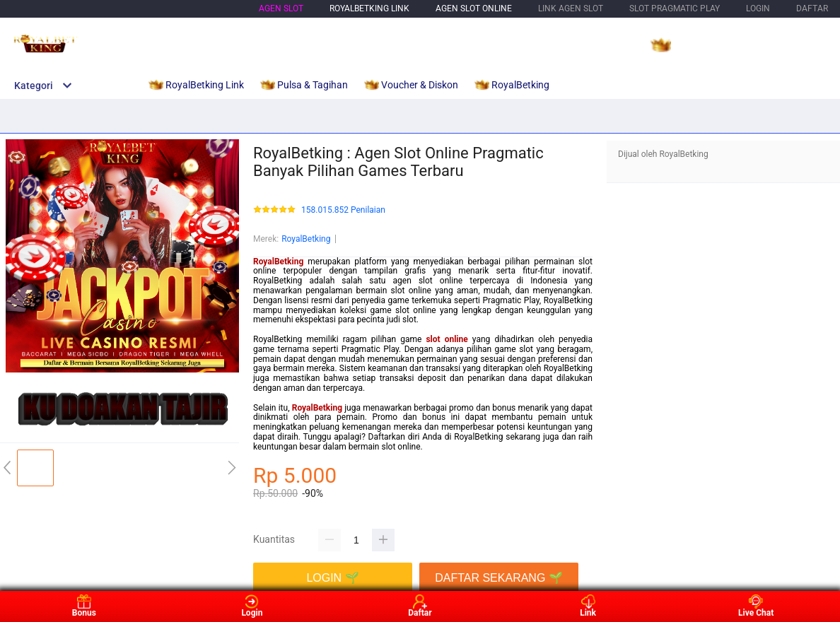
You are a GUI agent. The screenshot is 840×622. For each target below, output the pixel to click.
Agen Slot (281, 8)
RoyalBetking (306, 239)
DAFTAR (812, 8)
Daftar (420, 606)
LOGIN (758, 8)
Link (588, 606)
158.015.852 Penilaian (343, 210)
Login (252, 606)
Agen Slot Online (474, 8)
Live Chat (756, 606)
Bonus (84, 606)
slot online (447, 339)
